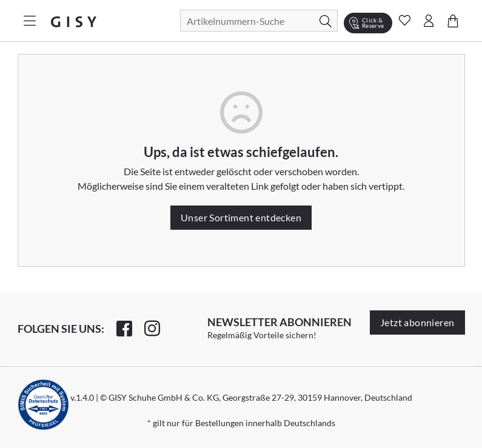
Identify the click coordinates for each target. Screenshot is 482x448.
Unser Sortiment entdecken (241, 217)
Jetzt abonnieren (417, 322)
